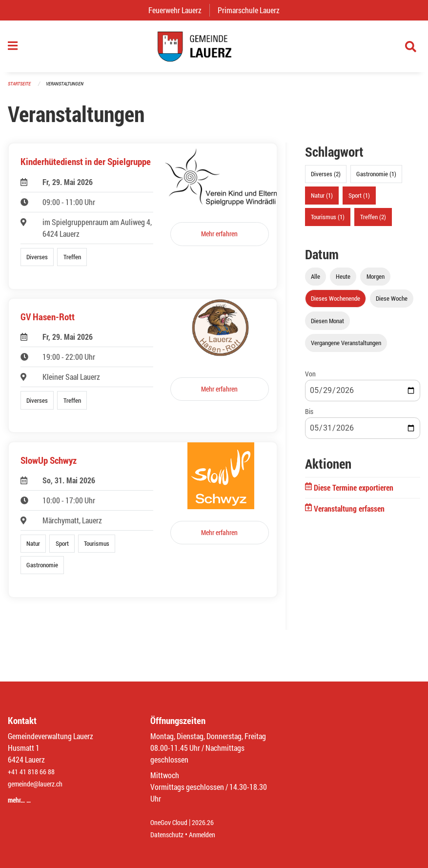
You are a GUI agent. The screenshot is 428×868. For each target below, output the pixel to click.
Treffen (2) (373, 222)
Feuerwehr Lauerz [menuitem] (179, 10)
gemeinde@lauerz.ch (40, 784)
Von (310, 379)
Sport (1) (359, 201)
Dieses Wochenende (336, 304)
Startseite (20, 89)
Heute (343, 282)
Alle (316, 282)
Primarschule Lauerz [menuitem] (253, 10)
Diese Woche (392, 304)
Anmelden (209, 835)
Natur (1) (322, 201)
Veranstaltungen (69, 89)
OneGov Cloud (172, 823)
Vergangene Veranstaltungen (346, 348)
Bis (309, 417)
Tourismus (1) (328, 222)
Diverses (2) (326, 179)
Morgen (376, 282)
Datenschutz (169, 835)
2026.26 (210, 823)
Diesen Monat (327, 326)
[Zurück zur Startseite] (214, 49)
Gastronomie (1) (376, 179)
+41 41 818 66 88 (34, 772)
